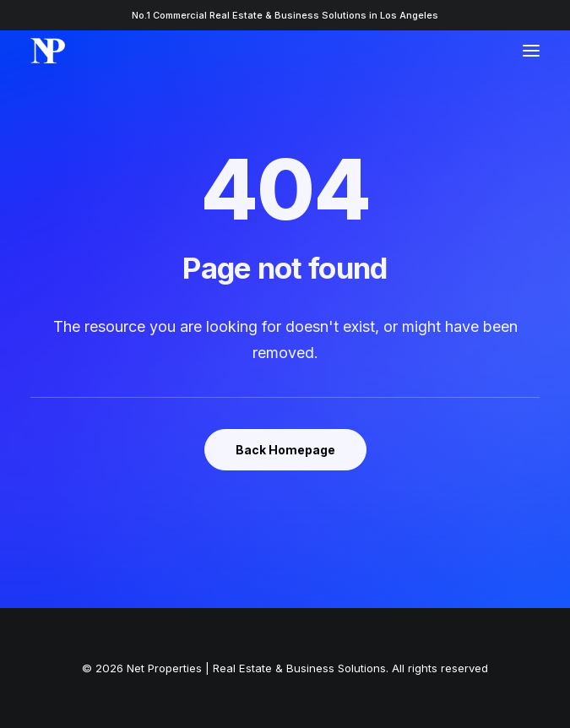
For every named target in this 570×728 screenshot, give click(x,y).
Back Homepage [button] (285, 450)
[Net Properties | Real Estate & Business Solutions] (48, 51)
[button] (531, 51)
